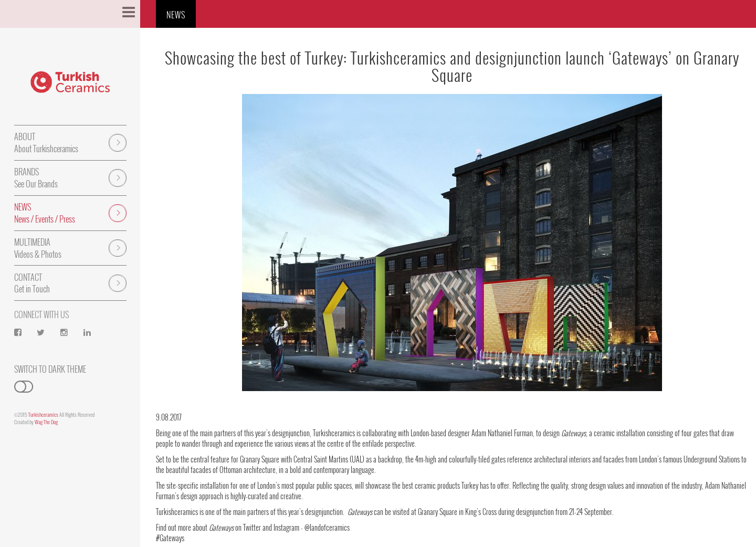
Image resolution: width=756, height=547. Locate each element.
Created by (36, 422)
